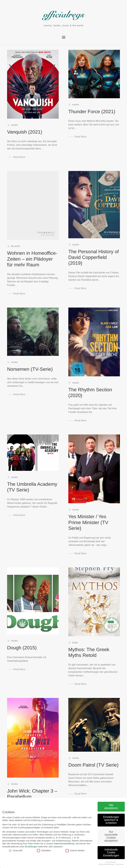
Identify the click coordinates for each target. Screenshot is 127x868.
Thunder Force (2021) (92, 112)
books (75, 643)
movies (14, 125)
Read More (19, 157)
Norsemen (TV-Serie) (30, 369)
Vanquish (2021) (25, 132)
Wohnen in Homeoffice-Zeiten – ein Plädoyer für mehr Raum (32, 259)
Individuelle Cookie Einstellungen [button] (109, 853)
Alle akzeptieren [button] (108, 807)
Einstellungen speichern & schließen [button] (109, 820)
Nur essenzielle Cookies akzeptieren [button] (108, 836)
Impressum (117, 864)
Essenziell (13, 851)
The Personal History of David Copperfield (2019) (94, 257)
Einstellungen (29, 847)
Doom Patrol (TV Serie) (93, 765)
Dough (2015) (22, 648)
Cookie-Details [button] (108, 862)
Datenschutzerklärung (62, 844)
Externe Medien (73, 851)
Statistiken (41, 851)
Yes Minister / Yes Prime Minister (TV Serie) (88, 522)
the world (15, 246)
